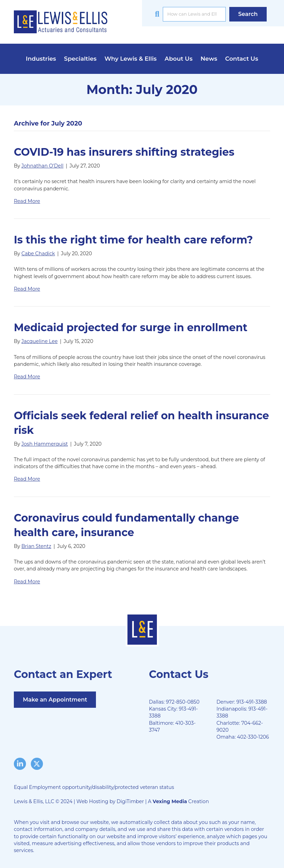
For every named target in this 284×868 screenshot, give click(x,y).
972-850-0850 (183, 702)
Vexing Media (170, 801)
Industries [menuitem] (41, 59)
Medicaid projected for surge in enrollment (131, 328)
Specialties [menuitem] (80, 59)
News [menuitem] (209, 59)
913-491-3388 (251, 702)
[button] (248, 14)
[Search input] (194, 14)
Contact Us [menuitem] (242, 59)
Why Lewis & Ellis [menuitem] (131, 59)
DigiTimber (130, 801)
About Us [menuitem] (179, 59)
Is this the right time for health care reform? (133, 240)
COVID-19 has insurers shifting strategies (124, 152)
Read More (27, 201)
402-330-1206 (253, 737)
